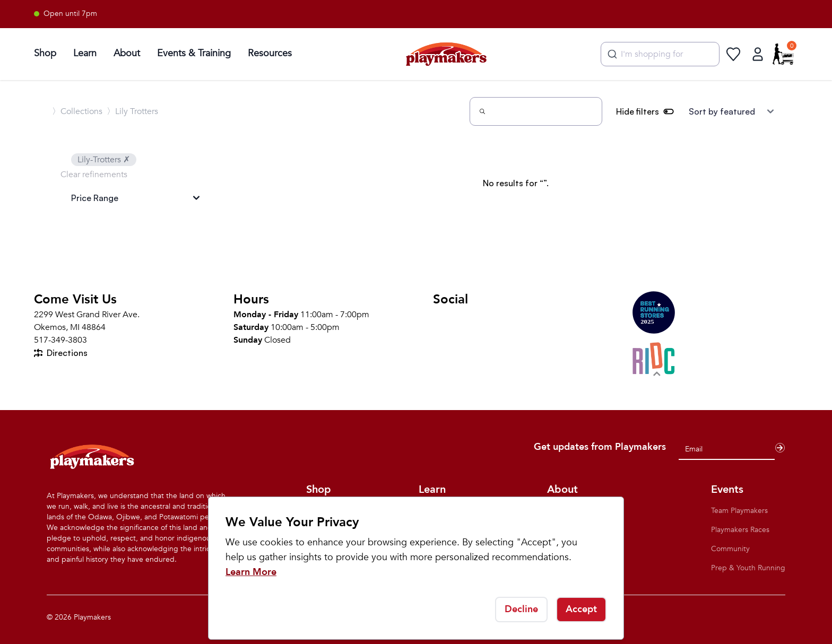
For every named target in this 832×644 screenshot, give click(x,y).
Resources (270, 53)
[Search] (536, 111)
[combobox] (660, 54)
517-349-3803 (60, 340)
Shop (45, 53)
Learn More (251, 572)
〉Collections (77, 111)
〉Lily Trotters (132, 111)
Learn (85, 53)
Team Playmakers (739, 511)
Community (730, 549)
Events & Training (194, 53)
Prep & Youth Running (748, 568)
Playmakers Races (740, 530)
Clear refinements (94, 175)
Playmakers (92, 617)
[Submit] (611, 54)
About (127, 53)
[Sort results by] (731, 111)
